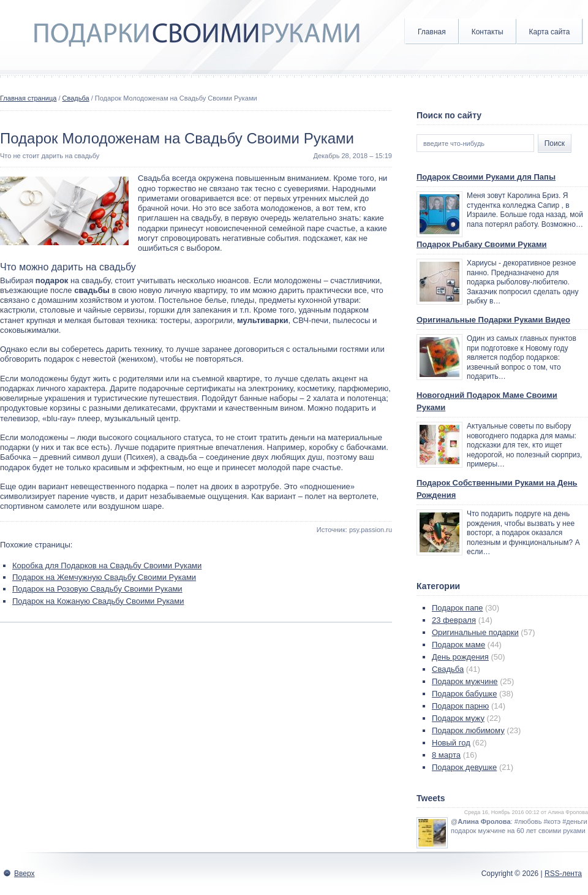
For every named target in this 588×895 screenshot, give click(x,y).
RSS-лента (563, 874)
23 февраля (454, 620)
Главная (432, 32)
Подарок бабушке (464, 694)
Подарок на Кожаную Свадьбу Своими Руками (98, 601)
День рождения (460, 657)
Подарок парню (460, 706)
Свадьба (76, 98)
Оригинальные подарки (475, 632)
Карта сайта (550, 32)
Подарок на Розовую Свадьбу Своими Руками (97, 589)
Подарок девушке (464, 767)
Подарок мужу (458, 718)
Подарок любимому (468, 730)
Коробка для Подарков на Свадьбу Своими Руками (107, 566)
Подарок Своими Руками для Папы (486, 177)
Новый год (451, 743)
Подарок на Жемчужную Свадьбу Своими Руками (104, 577)
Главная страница (28, 98)
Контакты (488, 32)
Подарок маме (458, 645)
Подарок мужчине (465, 681)
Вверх (24, 874)
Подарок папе (457, 608)
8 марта (446, 755)
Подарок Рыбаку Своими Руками (482, 244)
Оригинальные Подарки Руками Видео (493, 320)
